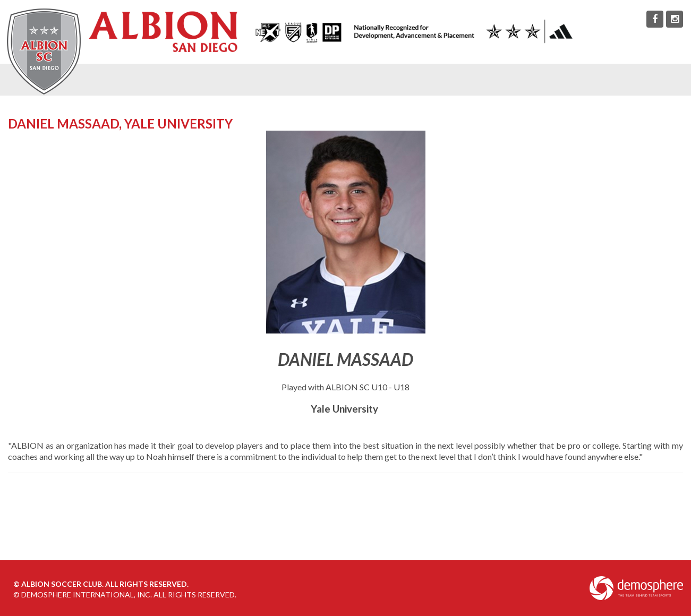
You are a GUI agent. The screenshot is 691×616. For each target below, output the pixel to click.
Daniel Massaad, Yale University (120, 123)
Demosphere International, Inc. (87, 594)
